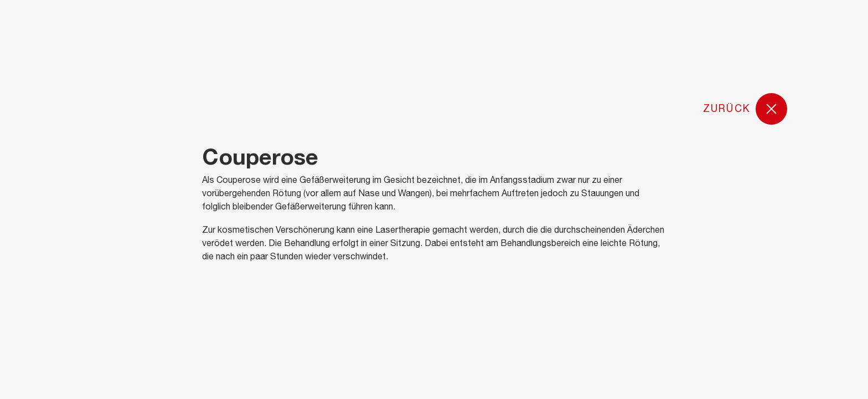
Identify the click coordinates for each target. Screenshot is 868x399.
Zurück (745, 109)
